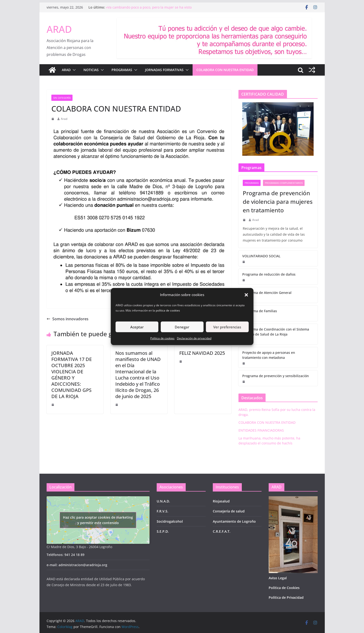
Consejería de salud (229, 511)
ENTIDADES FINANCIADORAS (261, 430)
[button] (246, 295)
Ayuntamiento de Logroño (234, 521)
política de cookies (168, 310)
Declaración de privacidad (194, 338)
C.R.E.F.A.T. (222, 531)
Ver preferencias (227, 327)
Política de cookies (162, 338)
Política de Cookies (284, 588)
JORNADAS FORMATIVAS (164, 70)
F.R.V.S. (163, 511)
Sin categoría (62, 98)
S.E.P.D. (163, 531)
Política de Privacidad (286, 597)
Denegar (182, 327)
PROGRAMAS (122, 70)
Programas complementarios (284, 183)
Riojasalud (221, 501)
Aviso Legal (278, 578)
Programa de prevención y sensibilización (276, 376)
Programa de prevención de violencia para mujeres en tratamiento (278, 202)
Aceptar (137, 327)
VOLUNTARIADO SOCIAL (261, 256)
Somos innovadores (68, 319)
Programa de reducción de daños (269, 274)
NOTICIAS (91, 70)
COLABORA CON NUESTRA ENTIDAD (225, 70)
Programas (252, 183)
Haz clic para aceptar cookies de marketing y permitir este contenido (98, 520)
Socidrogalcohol (170, 521)
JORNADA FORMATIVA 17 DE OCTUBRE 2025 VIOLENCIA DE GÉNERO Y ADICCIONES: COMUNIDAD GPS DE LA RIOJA (72, 375)
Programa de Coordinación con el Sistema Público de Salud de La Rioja (276, 332)
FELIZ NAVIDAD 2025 (202, 353)
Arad (64, 119)
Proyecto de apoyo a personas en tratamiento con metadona (269, 355)
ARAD (59, 29)
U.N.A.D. (163, 501)
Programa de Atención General (267, 293)
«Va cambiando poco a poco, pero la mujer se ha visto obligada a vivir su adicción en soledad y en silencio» (149, 10)
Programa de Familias (260, 311)
